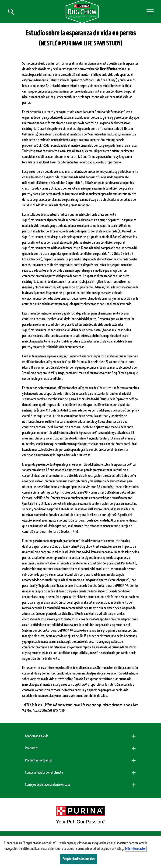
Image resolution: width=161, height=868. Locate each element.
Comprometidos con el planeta (44, 772)
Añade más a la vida (37, 736)
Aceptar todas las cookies (79, 859)
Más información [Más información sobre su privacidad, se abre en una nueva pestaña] (136, 849)
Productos (32, 748)
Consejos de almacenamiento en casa (47, 785)
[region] (80, 852)
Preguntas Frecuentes (39, 760)
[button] (150, 12)
